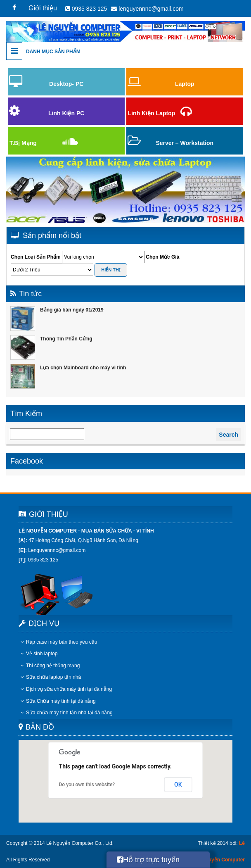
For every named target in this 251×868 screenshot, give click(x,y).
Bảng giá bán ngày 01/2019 (72, 310)
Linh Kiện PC (66, 113)
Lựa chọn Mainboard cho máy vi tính (83, 368)
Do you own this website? (87, 785)
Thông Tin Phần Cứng (66, 339)
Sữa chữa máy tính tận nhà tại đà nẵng (67, 713)
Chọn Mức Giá (162, 257)
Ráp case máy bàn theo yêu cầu (59, 642)
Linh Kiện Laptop (152, 113)
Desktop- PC (66, 84)
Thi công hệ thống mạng (50, 666)
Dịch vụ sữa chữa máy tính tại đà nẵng (66, 689)
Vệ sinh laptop (39, 654)
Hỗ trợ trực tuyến (148, 860)
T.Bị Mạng (23, 143)
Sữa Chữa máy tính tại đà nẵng (58, 701)
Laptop (185, 84)
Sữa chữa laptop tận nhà (51, 677)
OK (178, 785)
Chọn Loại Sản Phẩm (36, 257)
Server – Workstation (185, 143)
